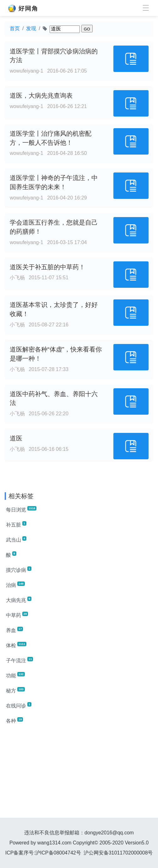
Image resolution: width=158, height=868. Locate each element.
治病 (15, 585)
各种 (14, 720)
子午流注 (19, 660)
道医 (16, 438)
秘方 (15, 690)
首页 (15, 28)
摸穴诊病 (19, 570)
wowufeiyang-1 (27, 71)
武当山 (16, 539)
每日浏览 (21, 509)
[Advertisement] (79, 774)
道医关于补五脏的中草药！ (47, 267)
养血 (14, 630)
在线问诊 (19, 705)
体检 (16, 645)
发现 (31, 28)
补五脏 (16, 524)
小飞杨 (17, 278)
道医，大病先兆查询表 (41, 96)
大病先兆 (19, 600)
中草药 (17, 615)
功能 (15, 675)
